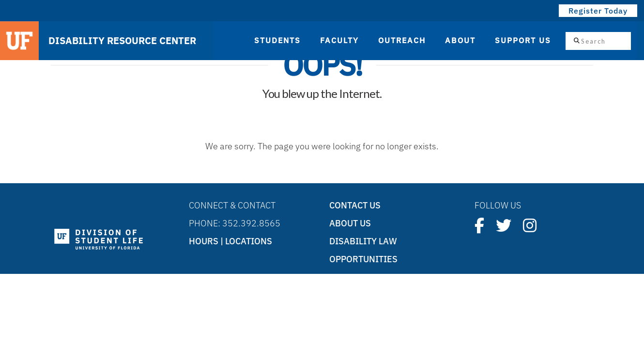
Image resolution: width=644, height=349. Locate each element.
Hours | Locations (230, 241)
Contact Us (355, 205)
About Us (350, 223)
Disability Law (363, 241)
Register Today (598, 11)
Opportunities (363, 259)
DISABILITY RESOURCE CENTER (122, 41)
